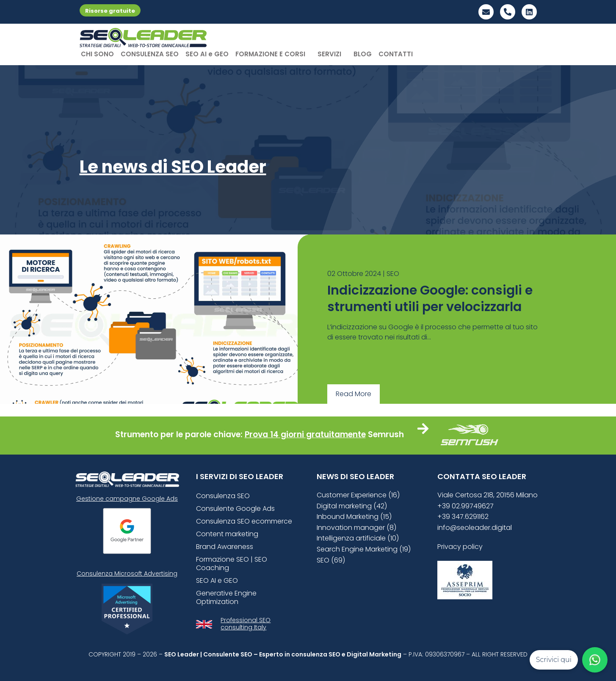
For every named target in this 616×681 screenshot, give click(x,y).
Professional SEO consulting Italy (246, 624)
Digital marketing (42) (352, 506)
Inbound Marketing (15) (354, 517)
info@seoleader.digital (475, 528)
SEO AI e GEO (207, 54)
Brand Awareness (225, 547)
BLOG (363, 54)
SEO (393, 274)
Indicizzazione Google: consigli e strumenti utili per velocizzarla (430, 299)
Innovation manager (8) (356, 528)
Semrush (386, 434)
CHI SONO (97, 54)
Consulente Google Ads (235, 509)
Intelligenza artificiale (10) (358, 538)
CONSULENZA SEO (150, 54)
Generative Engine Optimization (226, 597)
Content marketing (227, 534)
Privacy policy (460, 547)
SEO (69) (331, 560)
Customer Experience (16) (358, 495)
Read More (354, 394)
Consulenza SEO (223, 496)
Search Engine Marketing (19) (364, 549)
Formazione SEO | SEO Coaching (232, 564)
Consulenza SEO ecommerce (244, 521)
